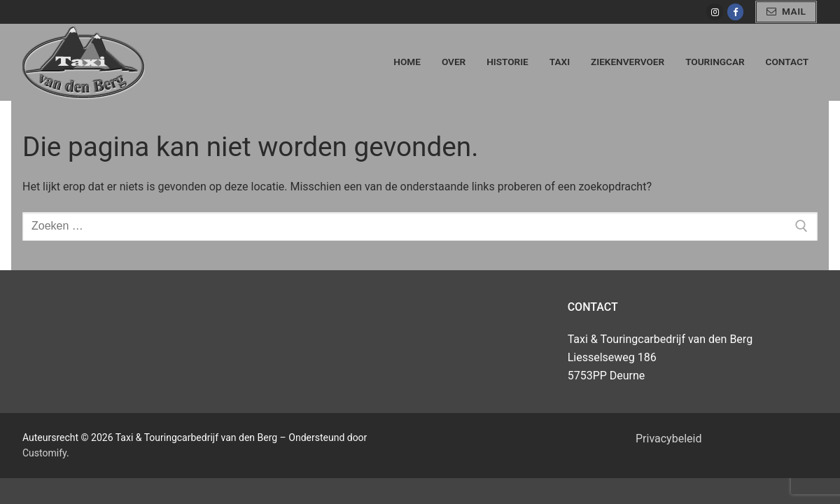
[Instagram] (714, 12)
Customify (44, 453)
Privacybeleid (668, 439)
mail (786, 11)
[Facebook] (735, 12)
